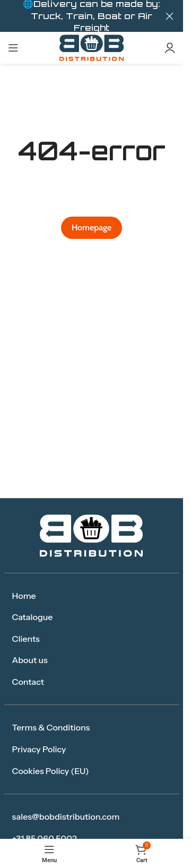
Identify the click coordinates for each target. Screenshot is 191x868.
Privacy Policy (39, 749)
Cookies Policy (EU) (51, 771)
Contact (28, 682)
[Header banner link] (92, 16)
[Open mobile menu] (13, 48)
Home (24, 596)
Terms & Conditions (51, 727)
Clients (26, 639)
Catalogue (33, 617)
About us (30, 660)
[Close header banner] (170, 16)
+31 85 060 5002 (45, 838)
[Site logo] (92, 47)
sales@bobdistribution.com (66, 817)
